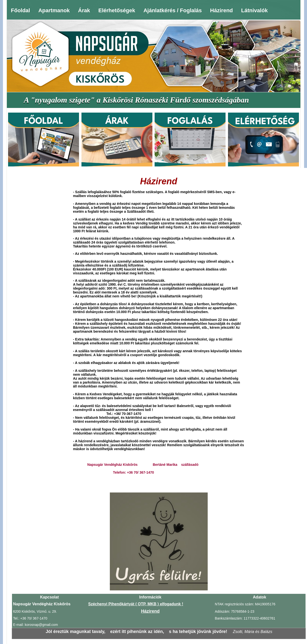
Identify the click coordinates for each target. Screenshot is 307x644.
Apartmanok (54, 10)
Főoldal (21, 10)
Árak (84, 10)
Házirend (222, 10)
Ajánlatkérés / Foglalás (172, 10)
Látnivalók (255, 10)
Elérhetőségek (117, 10)
